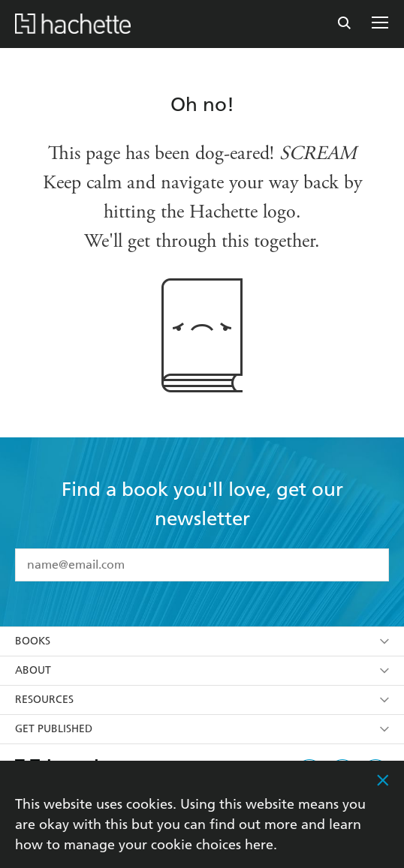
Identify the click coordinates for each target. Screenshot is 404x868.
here (259, 844)
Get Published (202, 729)
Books (202, 641)
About (202, 670)
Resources (202, 700)
